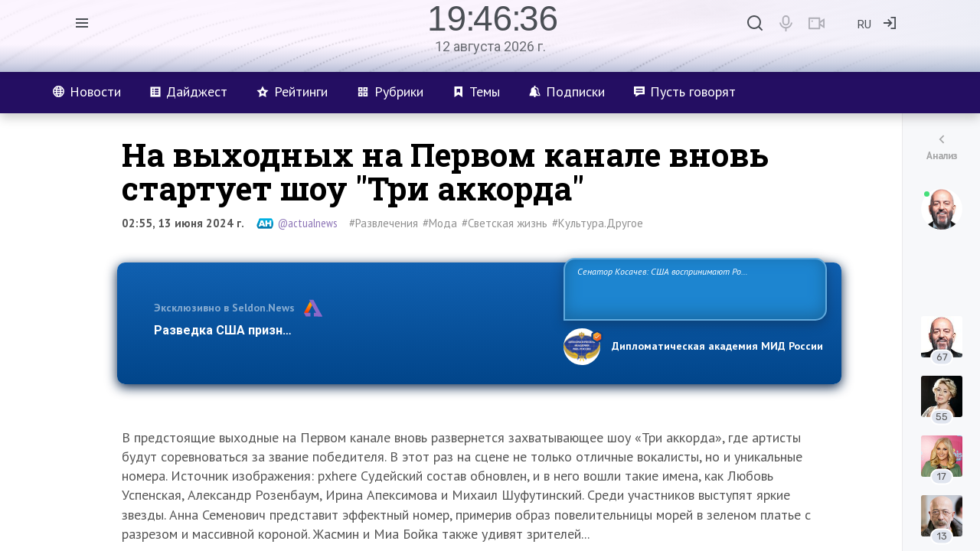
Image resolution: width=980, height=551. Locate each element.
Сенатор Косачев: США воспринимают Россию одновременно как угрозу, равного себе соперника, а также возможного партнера (693, 288)
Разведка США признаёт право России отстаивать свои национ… (351, 330)
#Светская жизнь (505, 223)
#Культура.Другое (598, 223)
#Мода (440, 223)
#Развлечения (384, 223)
